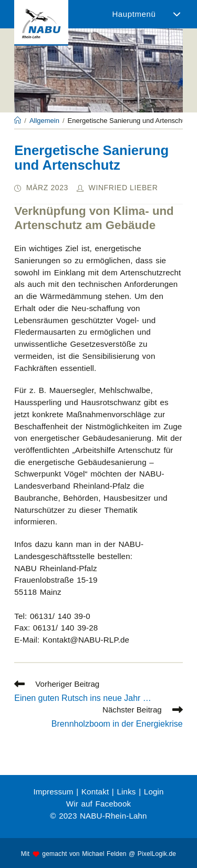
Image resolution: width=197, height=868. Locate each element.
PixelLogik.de (157, 854)
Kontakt (95, 792)
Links (126, 792)
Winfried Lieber (123, 188)
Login (154, 792)
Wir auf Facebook (98, 804)
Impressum (53, 792)
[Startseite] (18, 121)
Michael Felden (104, 854)
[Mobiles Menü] (145, 14)
